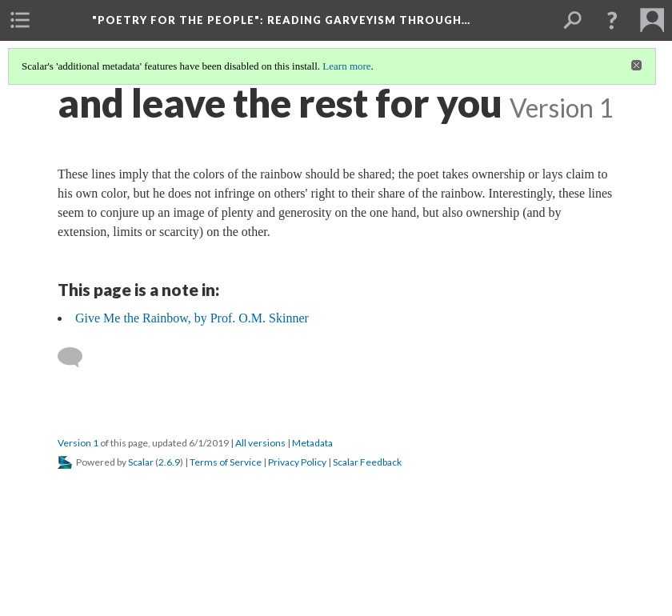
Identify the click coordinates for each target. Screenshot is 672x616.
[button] (612, 20)
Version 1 (78, 443)
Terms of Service (226, 462)
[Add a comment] (77, 358)
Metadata (312, 443)
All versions (260, 443)
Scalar (141, 462)
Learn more (346, 66)
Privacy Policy (297, 462)
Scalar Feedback (367, 462)
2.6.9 (169, 462)
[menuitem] (20, 20)
